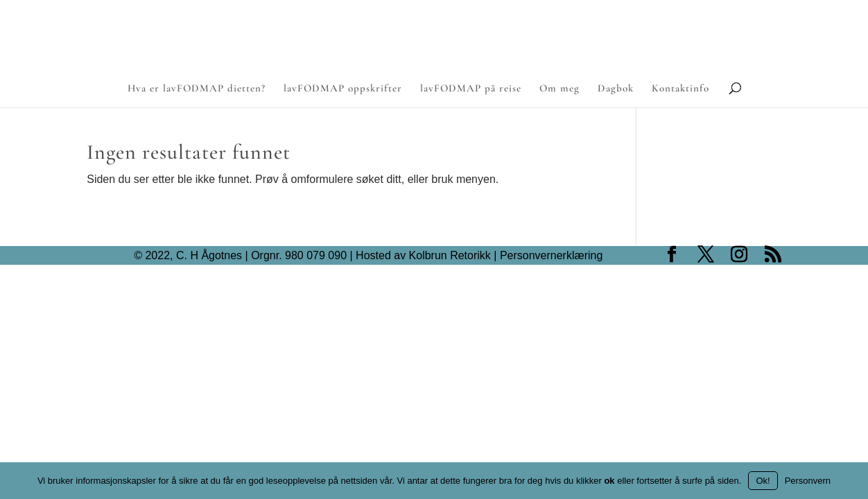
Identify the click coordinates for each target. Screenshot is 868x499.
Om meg (559, 89)
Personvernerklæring (552, 255)
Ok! (763, 481)
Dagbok (616, 89)
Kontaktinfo (680, 89)
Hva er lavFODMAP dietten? (197, 89)
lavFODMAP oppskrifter (343, 89)
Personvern (808, 481)
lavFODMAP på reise (471, 89)
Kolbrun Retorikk (448, 255)
